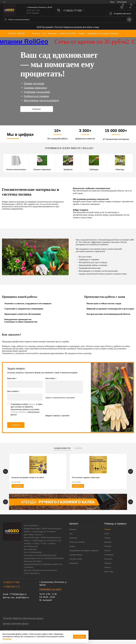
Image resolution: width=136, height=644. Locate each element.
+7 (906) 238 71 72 (11, 589)
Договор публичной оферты (16, 626)
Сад (71, 536)
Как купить (108, 561)
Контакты (108, 549)
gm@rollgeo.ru (22, 600)
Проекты (108, 570)
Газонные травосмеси (35, 88)
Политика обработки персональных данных (23, 621)
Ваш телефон (13, 391)
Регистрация (122, 2)
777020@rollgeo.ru (18, 597)
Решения (73, 532)
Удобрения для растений (37, 92)
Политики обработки (19, 412)
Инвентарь (120, 169)
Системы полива (76, 561)
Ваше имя (12, 378)
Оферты (32, 404)
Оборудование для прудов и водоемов (84, 553)
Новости (107, 553)
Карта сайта (109, 574)
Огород (72, 549)
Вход (112, 2)
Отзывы (107, 540)
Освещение (74, 566)
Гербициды (94, 169)
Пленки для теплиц (34, 83)
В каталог (37, 109)
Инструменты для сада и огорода (41, 100)
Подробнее (18, 487)
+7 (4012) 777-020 (11, 585)
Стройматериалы (76, 557)
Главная (107, 532)
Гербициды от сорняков (36, 96)
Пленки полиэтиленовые (16, 169)
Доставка (108, 545)
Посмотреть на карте (50, 592)
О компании (109, 557)
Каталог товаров (16, 33)
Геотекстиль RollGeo (77, 545)
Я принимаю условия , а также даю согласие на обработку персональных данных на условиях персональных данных (26, 409)
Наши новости (62, 448)
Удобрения (68, 169)
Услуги (78, 448)
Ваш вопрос (51, 378)
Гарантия (108, 566)
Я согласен (80, 637)
